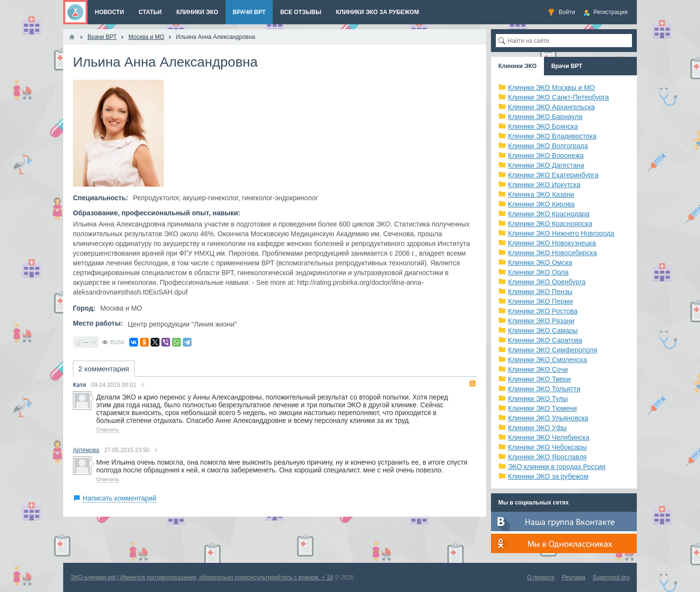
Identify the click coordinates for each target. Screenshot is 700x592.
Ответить (108, 430)
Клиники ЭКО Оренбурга (547, 282)
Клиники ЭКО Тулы (538, 399)
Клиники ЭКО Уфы (537, 428)
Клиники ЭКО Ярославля (547, 457)
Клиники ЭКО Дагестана (546, 165)
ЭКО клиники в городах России (557, 467)
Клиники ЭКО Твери (539, 379)
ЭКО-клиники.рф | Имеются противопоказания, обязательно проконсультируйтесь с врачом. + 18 (202, 577)
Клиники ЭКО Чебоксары (547, 447)
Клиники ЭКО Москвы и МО (551, 87)
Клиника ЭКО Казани (541, 194)
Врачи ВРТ (567, 66)
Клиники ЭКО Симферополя (553, 350)
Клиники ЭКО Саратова (545, 340)
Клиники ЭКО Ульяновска (548, 418)
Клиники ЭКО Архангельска (551, 107)
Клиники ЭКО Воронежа (546, 156)
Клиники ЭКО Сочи (538, 369)
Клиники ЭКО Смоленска (548, 360)
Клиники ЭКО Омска (540, 262)
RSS (472, 383)
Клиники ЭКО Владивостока (552, 136)
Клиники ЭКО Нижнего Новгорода (561, 233)
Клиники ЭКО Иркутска (544, 185)
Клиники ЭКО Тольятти (544, 389)
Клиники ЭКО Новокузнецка (552, 243)
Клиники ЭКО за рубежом (548, 476)
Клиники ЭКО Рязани (541, 321)
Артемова (86, 450)
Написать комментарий (120, 498)
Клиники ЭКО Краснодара (549, 214)
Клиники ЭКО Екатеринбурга (553, 175)
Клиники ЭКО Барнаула (545, 117)
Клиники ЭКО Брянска (543, 126)
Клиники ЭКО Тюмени (542, 408)
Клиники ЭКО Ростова (543, 311)
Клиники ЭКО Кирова (541, 204)
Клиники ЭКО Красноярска (550, 224)
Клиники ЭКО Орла (538, 272)
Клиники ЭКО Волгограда (548, 146)
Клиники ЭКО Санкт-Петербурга (559, 97)
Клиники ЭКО (517, 66)
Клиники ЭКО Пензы (540, 292)
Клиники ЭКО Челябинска (549, 437)
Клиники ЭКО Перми (540, 301)
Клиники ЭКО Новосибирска (552, 253)
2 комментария (104, 369)
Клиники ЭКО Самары (543, 331)
